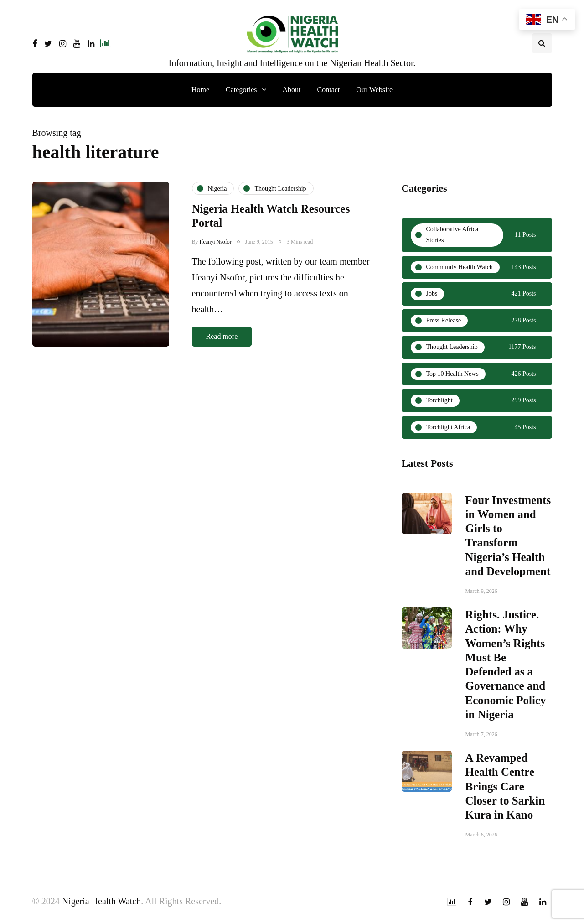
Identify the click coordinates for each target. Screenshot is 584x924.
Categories (241, 90)
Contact (329, 90)
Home (200, 90)
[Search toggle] (542, 43)
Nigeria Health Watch (102, 901)
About (292, 90)
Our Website (374, 90)
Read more (222, 336)
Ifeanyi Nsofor (216, 242)
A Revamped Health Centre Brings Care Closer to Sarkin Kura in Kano (505, 790)
